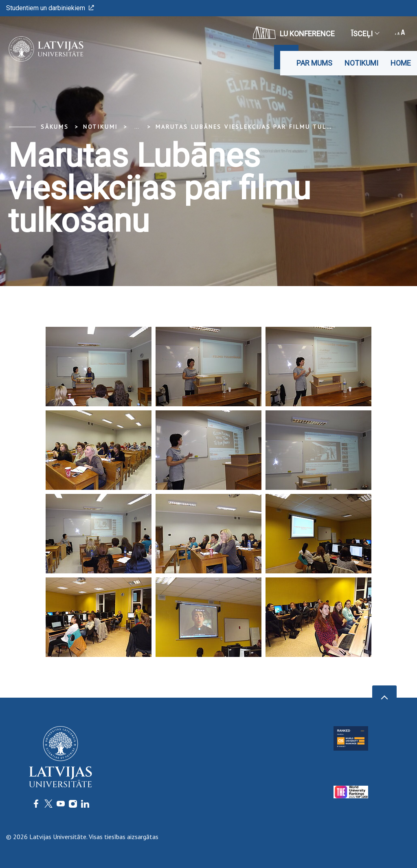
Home (401, 63)
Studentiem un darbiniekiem (50, 8)
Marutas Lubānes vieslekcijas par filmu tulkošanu (255, 127)
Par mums (314, 63)
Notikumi (361, 63)
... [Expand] (137, 127)
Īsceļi (365, 34)
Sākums (55, 127)
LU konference (294, 33)
